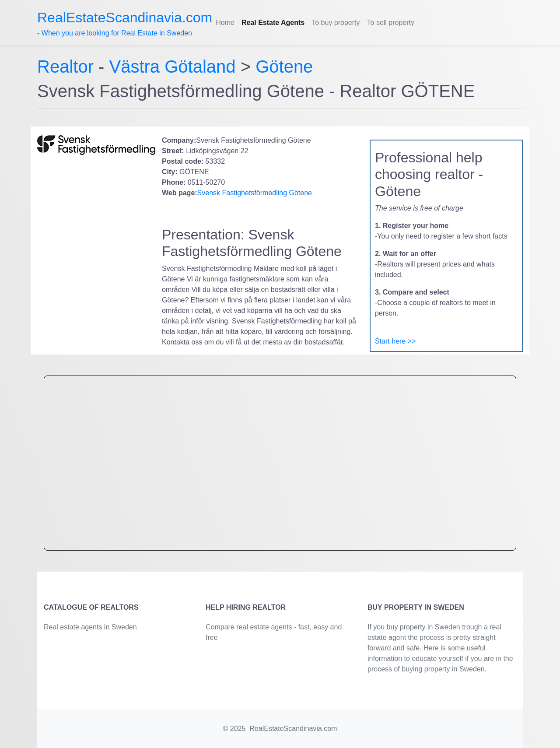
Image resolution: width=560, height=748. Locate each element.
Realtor (68, 67)
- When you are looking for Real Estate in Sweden (125, 23)
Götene (284, 67)
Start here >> (395, 341)
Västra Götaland (173, 67)
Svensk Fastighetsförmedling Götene (255, 193)
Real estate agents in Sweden (90, 627)
